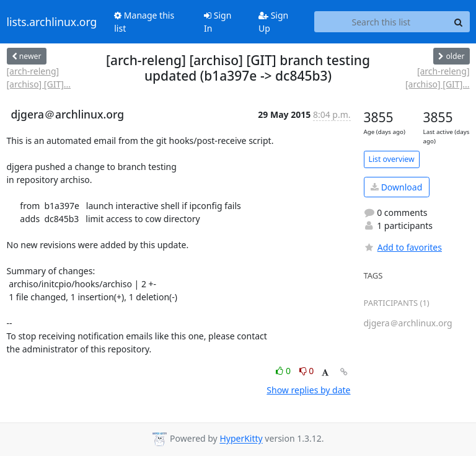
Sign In (218, 22)
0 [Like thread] (284, 371)
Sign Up (273, 22)
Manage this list (144, 22)
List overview (392, 159)
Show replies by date (308, 390)
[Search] (459, 22)
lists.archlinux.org (52, 22)
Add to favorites (403, 247)
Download (396, 187)
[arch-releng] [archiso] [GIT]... (39, 78)
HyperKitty (241, 439)
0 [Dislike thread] (307, 371)
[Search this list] (381, 22)
